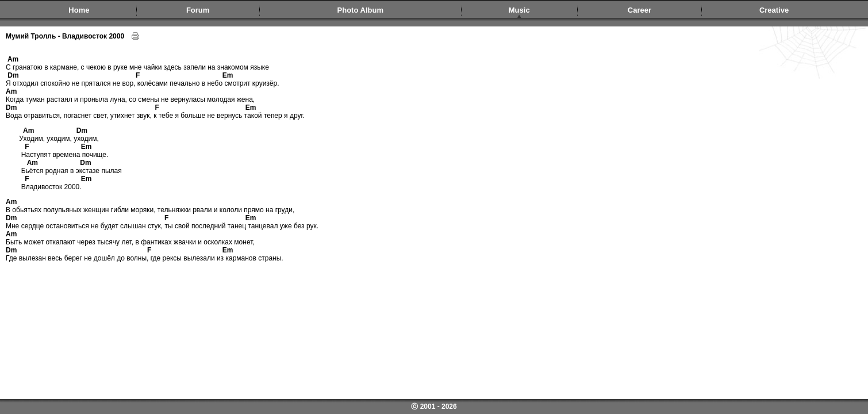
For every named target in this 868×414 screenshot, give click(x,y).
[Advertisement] (436, 295)
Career (640, 10)
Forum (198, 10)
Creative (774, 10)
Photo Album (360, 10)
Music (519, 10)
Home (79, 10)
